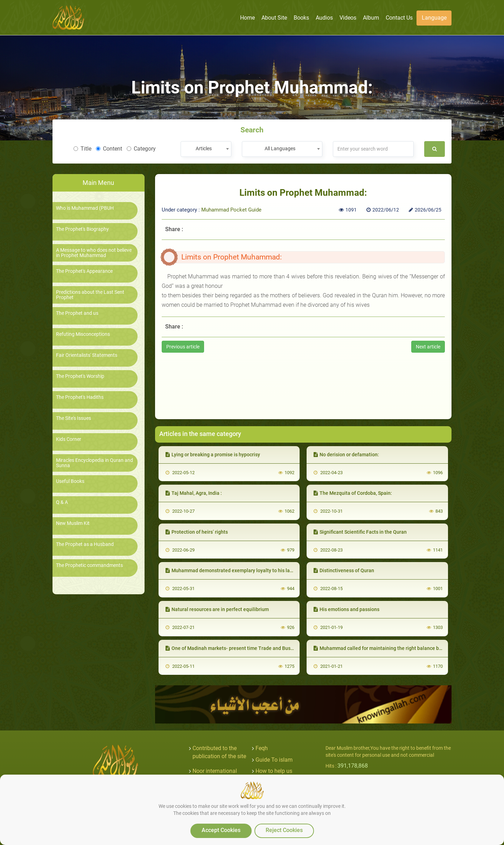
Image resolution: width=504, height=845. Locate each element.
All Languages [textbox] (280, 148)
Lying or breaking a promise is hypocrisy (213, 455)
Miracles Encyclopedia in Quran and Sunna (94, 463)
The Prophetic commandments (89, 565)
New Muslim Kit (73, 523)
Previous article (183, 347)
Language (434, 18)
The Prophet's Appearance (84, 271)
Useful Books (70, 481)
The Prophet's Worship (80, 376)
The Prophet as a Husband (85, 544)
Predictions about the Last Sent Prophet (90, 295)
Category (141, 149)
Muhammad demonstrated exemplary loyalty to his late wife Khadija (244, 570)
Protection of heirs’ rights (197, 532)
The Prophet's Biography (82, 229)
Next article (428, 347)
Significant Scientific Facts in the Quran (360, 532)
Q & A (62, 502)
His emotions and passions (346, 609)
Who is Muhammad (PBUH (85, 208)
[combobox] (206, 149)
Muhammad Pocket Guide (231, 210)
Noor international (215, 771)
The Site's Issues (73, 418)
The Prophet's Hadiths (80, 397)
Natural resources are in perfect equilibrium (217, 609)
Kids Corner (69, 439)
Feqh (262, 748)
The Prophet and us (77, 313)
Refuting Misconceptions (83, 334)
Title (82, 149)
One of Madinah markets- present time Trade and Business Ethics (241, 648)
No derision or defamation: (346, 455)
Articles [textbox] (204, 148)
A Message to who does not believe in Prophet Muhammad (94, 253)
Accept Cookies (221, 830)
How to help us (274, 771)
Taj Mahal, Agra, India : (194, 493)
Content (109, 149)
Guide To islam (274, 760)
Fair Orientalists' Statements (87, 355)
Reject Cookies (284, 830)
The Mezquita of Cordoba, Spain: (353, 493)
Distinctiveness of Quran (344, 570)
